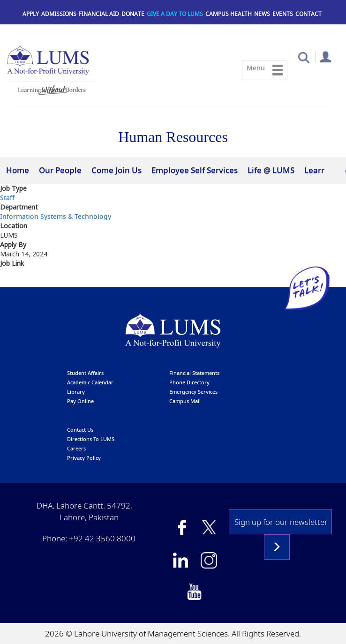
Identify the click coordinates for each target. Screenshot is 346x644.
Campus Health (229, 14)
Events (283, 14)
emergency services (193, 392)
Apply (31, 14)
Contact (308, 14)
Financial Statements (194, 373)
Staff (7, 198)
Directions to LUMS (91, 439)
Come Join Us (117, 170)
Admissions (59, 14)
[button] (304, 57)
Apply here (19, 280)
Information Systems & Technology (56, 216)
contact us (80, 430)
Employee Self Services (195, 170)
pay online (80, 401)
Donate (133, 14)
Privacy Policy (84, 458)
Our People (60, 170)
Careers (76, 448)
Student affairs (85, 373)
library (76, 392)
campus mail (185, 401)
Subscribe (277, 547)
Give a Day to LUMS (175, 14)
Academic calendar (90, 382)
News (262, 14)
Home (18, 170)
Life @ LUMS (271, 170)
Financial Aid (99, 14)
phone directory (189, 382)
